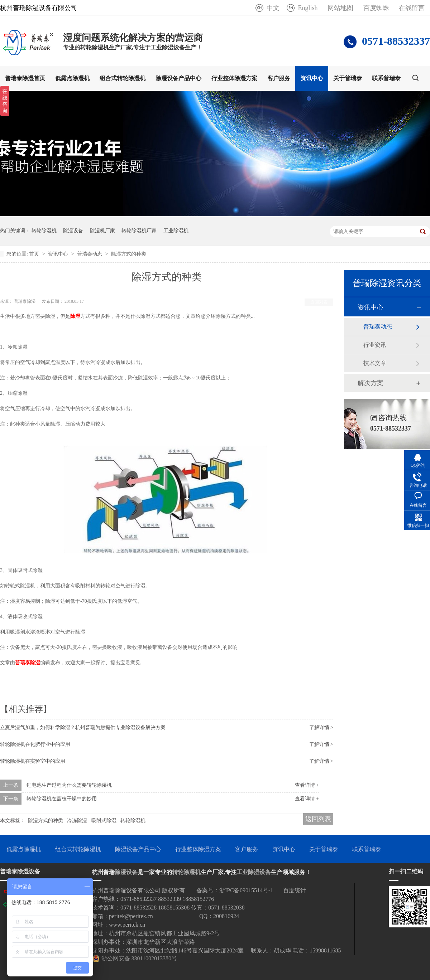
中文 (273, 8)
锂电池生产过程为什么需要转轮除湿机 (69, 785)
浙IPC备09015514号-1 (246, 890)
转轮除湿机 (44, 231)
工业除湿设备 (254, 872)
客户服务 (279, 78)
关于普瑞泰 (348, 78)
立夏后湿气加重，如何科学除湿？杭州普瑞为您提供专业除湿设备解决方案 (83, 727)
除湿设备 (73, 231)
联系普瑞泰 (386, 78)
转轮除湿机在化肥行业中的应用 (35, 744)
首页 (35, 254)
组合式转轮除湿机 (123, 78)
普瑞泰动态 (90, 254)
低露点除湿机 (72, 78)
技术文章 (375, 363)
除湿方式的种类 (129, 254)
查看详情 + (307, 785)
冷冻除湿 (77, 821)
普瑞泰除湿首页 (25, 78)
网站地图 (340, 8)
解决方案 (371, 383)
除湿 (75, 316)
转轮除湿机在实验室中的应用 (33, 761)
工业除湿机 (176, 231)
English (308, 8)
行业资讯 (375, 345)
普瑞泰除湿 (28, 663)
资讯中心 (312, 78)
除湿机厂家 (102, 231)
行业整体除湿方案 (234, 78)
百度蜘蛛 (376, 8)
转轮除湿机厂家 (139, 231)
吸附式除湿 (104, 821)
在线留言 (412, 8)
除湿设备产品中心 (178, 78)
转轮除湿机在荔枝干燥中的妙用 (62, 799)
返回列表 (319, 302)
